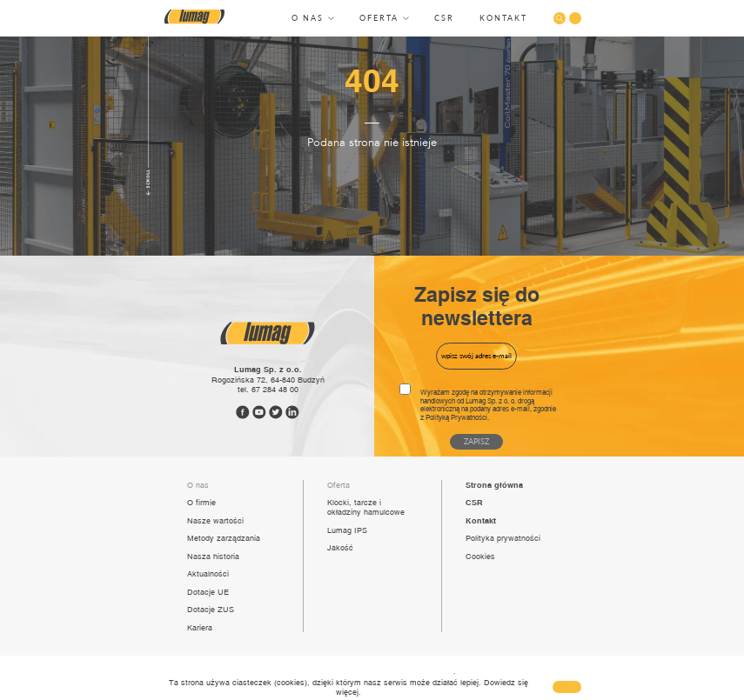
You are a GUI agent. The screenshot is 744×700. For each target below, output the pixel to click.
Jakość (340, 547)
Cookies (480, 556)
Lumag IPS (347, 530)
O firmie (201, 502)
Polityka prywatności (503, 538)
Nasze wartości (215, 520)
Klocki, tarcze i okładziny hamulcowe (366, 507)
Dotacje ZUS (211, 609)
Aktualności (208, 573)
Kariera (200, 627)
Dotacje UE (208, 592)
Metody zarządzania (224, 538)
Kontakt (503, 18)
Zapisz (476, 441)
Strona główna (494, 485)
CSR (444, 18)
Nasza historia (213, 556)
